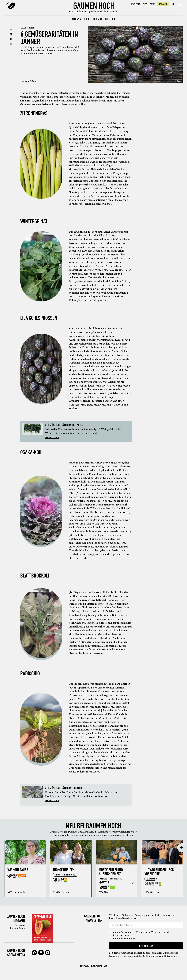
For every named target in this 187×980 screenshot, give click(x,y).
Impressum (84, 966)
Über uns (110, 19)
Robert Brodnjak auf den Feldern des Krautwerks (98, 712)
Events (153, 4)
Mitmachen (163, 4)
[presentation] (181, 847)
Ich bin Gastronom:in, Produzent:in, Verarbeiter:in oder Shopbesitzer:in (142, 934)
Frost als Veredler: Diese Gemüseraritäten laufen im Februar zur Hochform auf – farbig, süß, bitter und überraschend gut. (81, 794)
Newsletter (135, 4)
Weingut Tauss (18, 869)
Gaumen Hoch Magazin (15, 918)
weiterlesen (52, 437)
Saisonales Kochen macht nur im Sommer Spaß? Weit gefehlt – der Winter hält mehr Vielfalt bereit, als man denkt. (83, 431)
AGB (106, 966)
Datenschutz (171, 956)
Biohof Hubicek (64, 869)
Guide (87, 19)
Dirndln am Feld (103, 131)
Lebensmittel (28, 28)
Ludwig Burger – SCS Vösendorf (159, 871)
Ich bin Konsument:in (124, 938)
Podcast (98, 19)
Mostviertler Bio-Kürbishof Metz (111, 871)
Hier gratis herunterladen (17, 927)
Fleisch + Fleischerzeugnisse (66, 874)
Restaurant (150, 878)
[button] (173, 4)
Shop (145, 4)
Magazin (77, 19)
